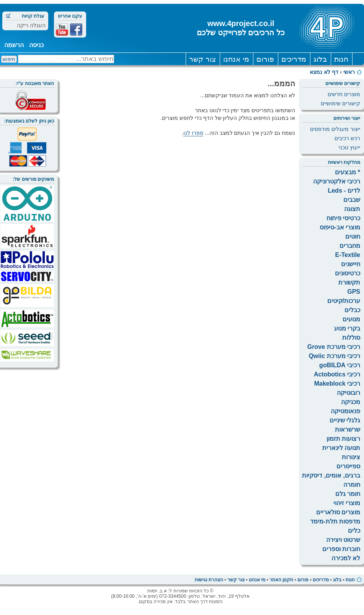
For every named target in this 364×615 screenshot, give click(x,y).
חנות (341, 59)
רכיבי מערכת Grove (334, 347)
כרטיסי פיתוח (343, 218)
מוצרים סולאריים (338, 512)
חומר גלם (348, 494)
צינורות (351, 457)
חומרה (352, 485)
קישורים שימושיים (340, 103)
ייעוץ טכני (349, 147)
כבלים (352, 310)
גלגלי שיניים (345, 420)
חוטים (353, 236)
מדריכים (294, 59)
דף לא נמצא (324, 72)
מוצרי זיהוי (347, 503)
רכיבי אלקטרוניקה (337, 181)
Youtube (62, 29)
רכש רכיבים (347, 138)
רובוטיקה (348, 393)
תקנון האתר (281, 580)
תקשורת (349, 282)
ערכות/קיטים (344, 301)
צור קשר (202, 59)
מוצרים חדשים (344, 94)
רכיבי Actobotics (337, 374)
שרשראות (348, 429)
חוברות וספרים (341, 549)
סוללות (351, 338)
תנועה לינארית (341, 448)
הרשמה (14, 45)
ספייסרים (348, 466)
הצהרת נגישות (209, 580)
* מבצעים (348, 172)
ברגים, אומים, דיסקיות (331, 475)
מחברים (350, 246)
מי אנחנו (236, 59)
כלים (354, 531)
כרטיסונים (348, 273)
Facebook (76, 29)
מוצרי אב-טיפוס (340, 227)
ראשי (349, 72)
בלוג (320, 59)
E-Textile (348, 255)
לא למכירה (346, 558)
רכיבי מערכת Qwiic (334, 356)
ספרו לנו (193, 133)
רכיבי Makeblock (337, 384)
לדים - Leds (344, 191)
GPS (354, 292)
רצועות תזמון (343, 439)
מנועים (351, 319)
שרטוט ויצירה (343, 540)
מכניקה (351, 402)
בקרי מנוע (347, 328)
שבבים (352, 200)
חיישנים (351, 264)
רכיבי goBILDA (340, 365)
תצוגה (352, 209)
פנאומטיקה (345, 411)
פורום (265, 59)
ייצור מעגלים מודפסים (335, 129)
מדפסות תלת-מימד (335, 521)
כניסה (36, 45)
